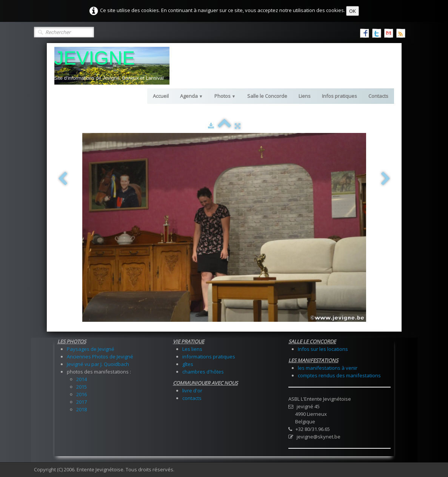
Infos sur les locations (323, 349)
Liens (305, 96)
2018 (82, 409)
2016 (82, 394)
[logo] (112, 66)
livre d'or (192, 391)
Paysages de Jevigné (91, 349)
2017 (82, 402)
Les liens (192, 349)
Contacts (378, 96)
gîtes (188, 364)
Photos (225, 96)
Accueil (161, 96)
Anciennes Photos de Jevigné (100, 357)
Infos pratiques (339, 96)
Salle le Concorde (267, 96)
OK (353, 11)
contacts (192, 398)
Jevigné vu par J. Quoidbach (98, 364)
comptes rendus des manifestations (339, 375)
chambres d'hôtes (203, 372)
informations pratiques (209, 357)
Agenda (192, 96)
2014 (82, 379)
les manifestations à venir (328, 368)
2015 (82, 387)
